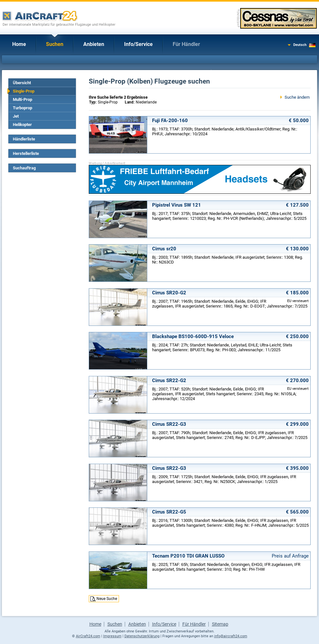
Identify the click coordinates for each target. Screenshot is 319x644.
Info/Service (138, 44)
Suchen (55, 44)
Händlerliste (24, 139)
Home (19, 44)
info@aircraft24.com (231, 636)
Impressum (112, 636)
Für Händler (186, 44)
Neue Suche (107, 599)
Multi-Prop (23, 99)
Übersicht (22, 83)
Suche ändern (297, 97)
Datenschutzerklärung (142, 636)
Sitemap (220, 624)
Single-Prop (24, 91)
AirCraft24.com (88, 636)
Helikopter (22, 125)
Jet (16, 116)
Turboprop (23, 108)
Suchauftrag (24, 168)
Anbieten (94, 44)
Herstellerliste (26, 153)
